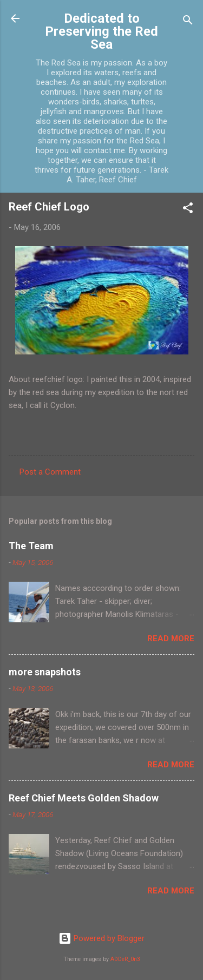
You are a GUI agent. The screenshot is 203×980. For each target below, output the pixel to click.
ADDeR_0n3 (125, 959)
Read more (171, 639)
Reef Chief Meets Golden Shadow (84, 798)
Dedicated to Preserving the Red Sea (101, 31)
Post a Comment (50, 472)
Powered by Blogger (101, 938)
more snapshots (45, 672)
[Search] (188, 22)
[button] (188, 210)
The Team (31, 546)
